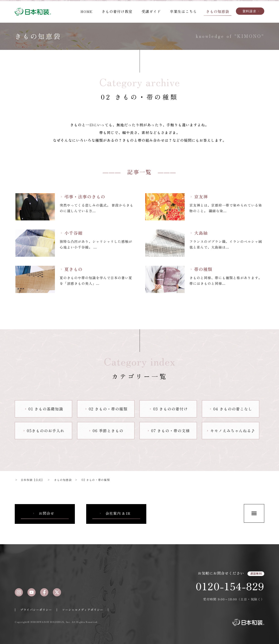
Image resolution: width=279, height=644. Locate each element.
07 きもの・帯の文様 (168, 431)
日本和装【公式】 (32, 480)
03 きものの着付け (168, 409)
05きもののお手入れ (43, 431)
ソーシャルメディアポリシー (83, 610)
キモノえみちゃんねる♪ (231, 431)
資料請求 (251, 11)
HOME (87, 11)
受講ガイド (151, 11)
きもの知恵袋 (218, 11)
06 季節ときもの (106, 431)
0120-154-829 (230, 586)
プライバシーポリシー (36, 610)
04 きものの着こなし (231, 409)
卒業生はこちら (183, 11)
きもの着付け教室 (117, 11)
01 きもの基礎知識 (44, 409)
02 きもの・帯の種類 (106, 409)
